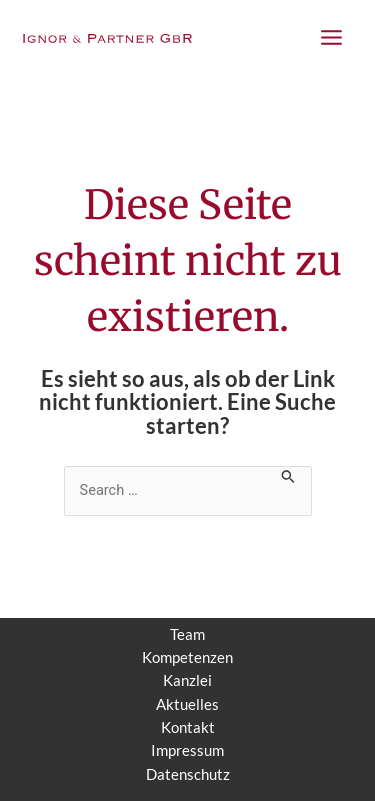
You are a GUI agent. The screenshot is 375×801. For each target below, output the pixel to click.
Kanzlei (187, 680)
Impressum (187, 750)
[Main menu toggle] (331, 37)
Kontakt (188, 727)
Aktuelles (187, 704)
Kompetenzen (187, 657)
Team (187, 634)
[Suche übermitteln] (288, 475)
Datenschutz (188, 774)
